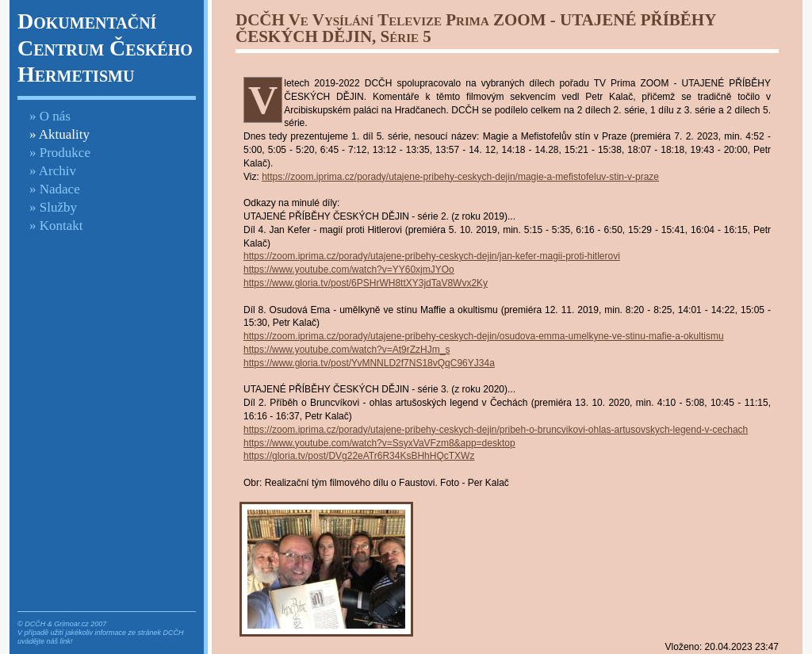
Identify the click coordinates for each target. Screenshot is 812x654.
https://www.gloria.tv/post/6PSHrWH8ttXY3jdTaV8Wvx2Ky (366, 283)
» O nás (50, 116)
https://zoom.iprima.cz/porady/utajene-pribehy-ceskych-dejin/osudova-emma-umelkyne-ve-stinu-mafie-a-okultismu (484, 336)
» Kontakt (56, 226)
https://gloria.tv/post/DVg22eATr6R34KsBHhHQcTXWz (359, 456)
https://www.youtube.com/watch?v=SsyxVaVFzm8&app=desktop (379, 443)
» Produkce (60, 153)
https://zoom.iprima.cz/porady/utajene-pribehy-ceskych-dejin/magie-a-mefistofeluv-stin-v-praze (460, 177)
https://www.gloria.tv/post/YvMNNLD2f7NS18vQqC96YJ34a (369, 363)
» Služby (53, 207)
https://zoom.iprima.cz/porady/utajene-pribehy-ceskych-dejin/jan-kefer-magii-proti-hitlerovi (432, 256)
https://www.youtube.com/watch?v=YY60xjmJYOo (349, 270)
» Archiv (53, 171)
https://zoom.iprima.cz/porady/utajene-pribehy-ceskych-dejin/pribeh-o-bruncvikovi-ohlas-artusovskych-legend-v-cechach (496, 430)
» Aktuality (59, 134)
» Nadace (55, 189)
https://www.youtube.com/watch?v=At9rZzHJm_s (347, 350)
